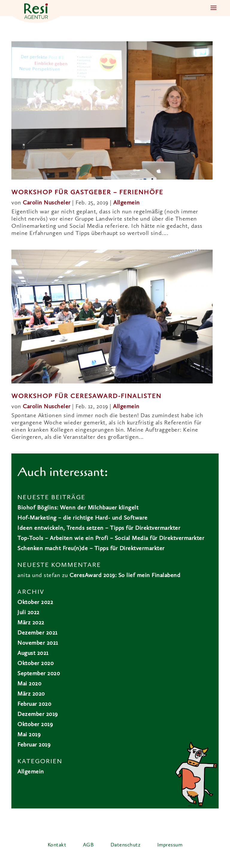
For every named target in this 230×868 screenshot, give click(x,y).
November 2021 (38, 643)
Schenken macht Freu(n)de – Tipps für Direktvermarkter (91, 549)
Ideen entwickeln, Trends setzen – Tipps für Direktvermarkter (99, 528)
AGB (88, 845)
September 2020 (39, 674)
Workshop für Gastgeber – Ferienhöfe (87, 192)
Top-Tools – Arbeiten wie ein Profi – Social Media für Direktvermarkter (111, 538)
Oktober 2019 (35, 725)
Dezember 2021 (37, 633)
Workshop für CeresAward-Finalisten (86, 396)
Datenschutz (126, 845)
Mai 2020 (29, 684)
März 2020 (31, 694)
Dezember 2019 (38, 714)
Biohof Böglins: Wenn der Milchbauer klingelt (78, 508)
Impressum (170, 845)
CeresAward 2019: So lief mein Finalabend (125, 576)
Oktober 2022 (35, 603)
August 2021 (33, 653)
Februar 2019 (34, 745)
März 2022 (31, 623)
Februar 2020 (34, 704)
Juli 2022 (28, 613)
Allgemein (127, 203)
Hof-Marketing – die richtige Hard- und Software (83, 518)
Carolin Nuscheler (47, 203)
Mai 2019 (29, 735)
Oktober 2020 (35, 664)
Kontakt (57, 845)
